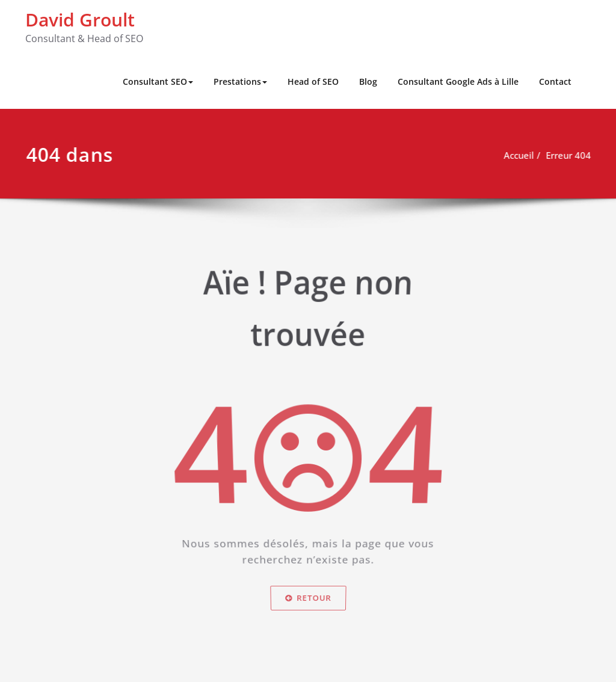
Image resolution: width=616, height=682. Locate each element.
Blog (368, 81)
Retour (308, 602)
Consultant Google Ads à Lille (458, 81)
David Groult (80, 20)
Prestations (240, 81)
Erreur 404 (574, 155)
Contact (555, 81)
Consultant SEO (158, 81)
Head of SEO (313, 81)
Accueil (524, 155)
